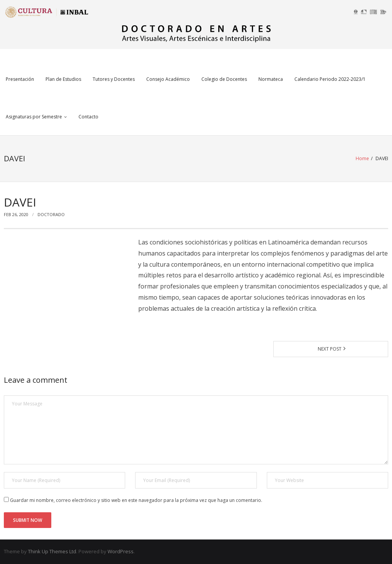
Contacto (88, 117)
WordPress (121, 551)
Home (362, 158)
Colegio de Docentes (224, 79)
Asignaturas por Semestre (34, 117)
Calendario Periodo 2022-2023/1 (330, 79)
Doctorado (51, 214)
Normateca (271, 79)
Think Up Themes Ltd (52, 551)
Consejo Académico (168, 79)
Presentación (20, 79)
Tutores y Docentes (114, 79)
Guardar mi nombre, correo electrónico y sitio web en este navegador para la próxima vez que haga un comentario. (136, 500)
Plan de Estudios (63, 79)
